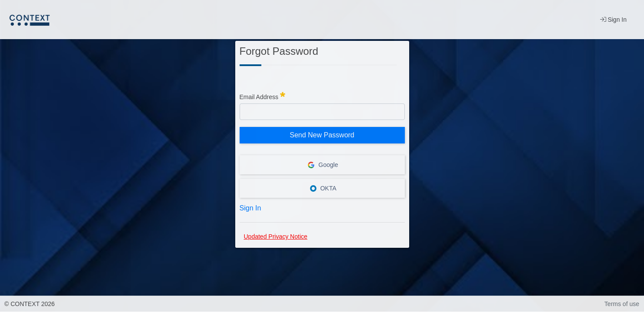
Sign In (613, 20)
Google (322, 165)
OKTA (322, 188)
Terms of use (622, 304)
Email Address (262, 96)
